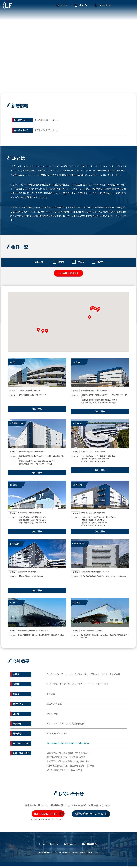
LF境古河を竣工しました (47, 130)
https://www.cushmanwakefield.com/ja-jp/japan (68, 745)
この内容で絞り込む (68, 273)
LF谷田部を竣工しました (47, 120)
